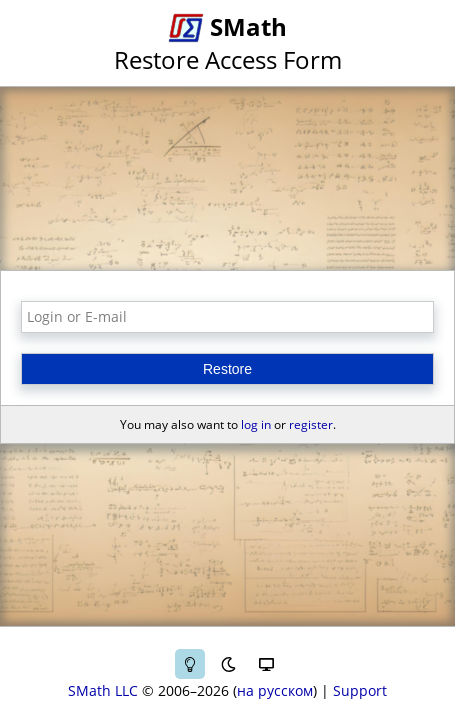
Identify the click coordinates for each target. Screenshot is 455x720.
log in (256, 424)
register (311, 424)
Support (360, 690)
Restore (227, 369)
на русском (275, 690)
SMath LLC (103, 690)
